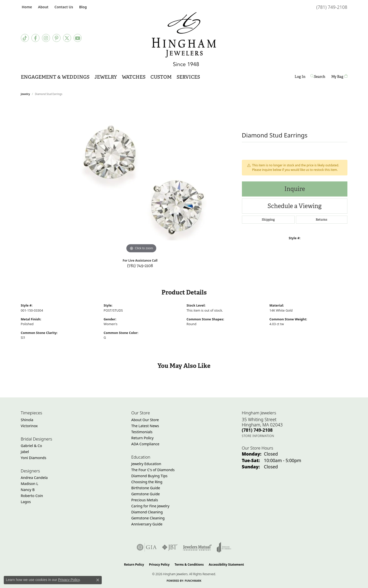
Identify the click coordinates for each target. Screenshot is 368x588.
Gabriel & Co (32, 446)
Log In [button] (300, 78)
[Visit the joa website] (224, 547)
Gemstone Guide (146, 494)
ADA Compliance (145, 444)
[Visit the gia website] (147, 547)
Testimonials (142, 432)
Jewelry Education (146, 464)
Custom (161, 77)
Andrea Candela (34, 478)
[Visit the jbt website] (170, 547)
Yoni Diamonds (34, 458)
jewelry (25, 94)
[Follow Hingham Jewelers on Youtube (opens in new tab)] (78, 38)
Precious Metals (145, 500)
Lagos (26, 502)
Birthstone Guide (146, 488)
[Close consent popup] (98, 580)
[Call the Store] (257, 430)
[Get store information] (258, 436)
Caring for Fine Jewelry (150, 506)
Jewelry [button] (106, 77)
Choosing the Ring (147, 482)
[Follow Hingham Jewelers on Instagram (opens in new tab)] (46, 38)
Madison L (30, 484)
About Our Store (145, 420)
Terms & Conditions (189, 565)
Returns (322, 220)
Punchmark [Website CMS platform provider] (193, 581)
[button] (43, 7)
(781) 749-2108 (140, 265)
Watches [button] (134, 77)
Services (188, 77)
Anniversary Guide (147, 524)
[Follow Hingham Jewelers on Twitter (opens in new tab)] (67, 38)
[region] (141, 179)
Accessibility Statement (226, 565)
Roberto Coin (32, 496)
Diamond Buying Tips (149, 476)
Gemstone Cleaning (148, 518)
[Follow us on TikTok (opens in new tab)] (25, 38)
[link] (27, 7)
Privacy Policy (159, 565)
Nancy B (28, 490)
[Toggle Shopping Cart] (339, 77)
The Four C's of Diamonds (153, 470)
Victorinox (29, 426)
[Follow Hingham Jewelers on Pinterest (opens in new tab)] (57, 38)
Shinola (27, 420)
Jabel (25, 452)
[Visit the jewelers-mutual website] (197, 547)
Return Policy (143, 438)
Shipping (268, 220)
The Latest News (145, 426)
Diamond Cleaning (147, 512)
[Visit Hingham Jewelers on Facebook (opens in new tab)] (35, 38)
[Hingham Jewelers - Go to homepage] (184, 39)
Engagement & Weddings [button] (55, 77)
